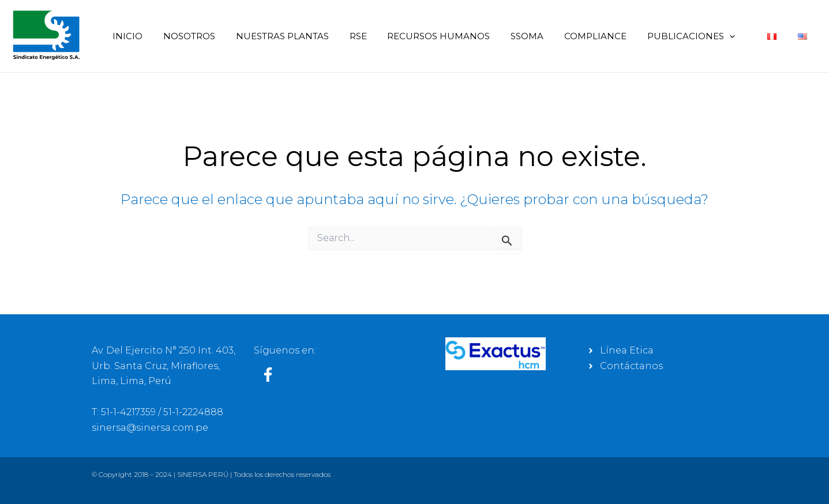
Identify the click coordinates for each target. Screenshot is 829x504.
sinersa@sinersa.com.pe (150, 428)
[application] (736, 36)
